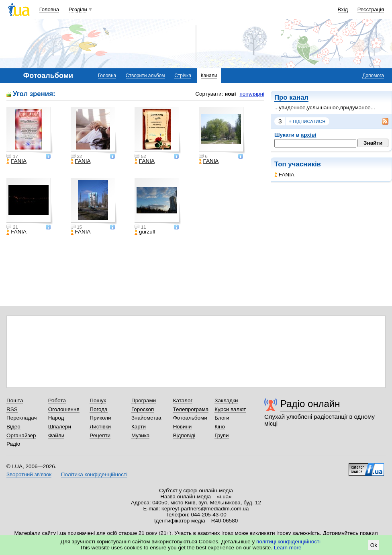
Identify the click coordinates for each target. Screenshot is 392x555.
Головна (49, 9)
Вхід (343, 9)
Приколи (100, 418)
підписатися (307, 121)
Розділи (78, 9)
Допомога (373, 76)
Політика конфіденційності (94, 474)
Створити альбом (145, 76)
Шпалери (60, 427)
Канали (209, 76)
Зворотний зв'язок (29, 474)
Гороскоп (143, 409)
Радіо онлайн (310, 404)
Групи (222, 435)
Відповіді (184, 435)
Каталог (183, 400)
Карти (139, 427)
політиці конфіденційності (288, 542)
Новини (183, 427)
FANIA (284, 175)
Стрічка (183, 76)
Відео (13, 427)
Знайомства (146, 418)
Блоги (222, 418)
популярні (252, 94)
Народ (56, 418)
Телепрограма (191, 409)
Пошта (15, 400)
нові (230, 94)
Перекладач (21, 418)
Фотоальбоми (190, 418)
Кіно (220, 427)
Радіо (13, 444)
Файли (56, 435)
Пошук (98, 400)
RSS (12, 409)
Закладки (226, 400)
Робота (57, 400)
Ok (374, 545)
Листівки (100, 427)
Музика (140, 435)
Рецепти (100, 435)
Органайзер (21, 435)
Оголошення (64, 409)
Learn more (288, 548)
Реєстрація (371, 9)
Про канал (291, 97)
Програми (144, 400)
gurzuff (145, 232)
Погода (98, 409)
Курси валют (230, 409)
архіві (309, 135)
